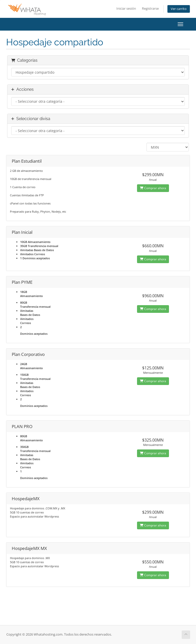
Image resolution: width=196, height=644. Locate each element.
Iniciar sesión (126, 9)
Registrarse (150, 9)
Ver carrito (179, 9)
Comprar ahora (153, 188)
